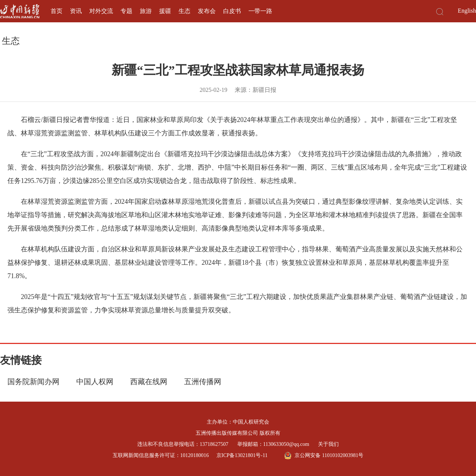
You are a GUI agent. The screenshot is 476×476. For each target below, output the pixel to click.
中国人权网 (95, 382)
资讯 (76, 11)
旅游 (146, 11)
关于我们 (328, 444)
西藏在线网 (149, 382)
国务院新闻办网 (33, 382)
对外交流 (101, 11)
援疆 (165, 11)
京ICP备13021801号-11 (242, 455)
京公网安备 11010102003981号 (324, 456)
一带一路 (260, 11)
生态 (184, 11)
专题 (126, 11)
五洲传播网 (203, 382)
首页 (57, 11)
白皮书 (232, 11)
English (467, 11)
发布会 (207, 11)
